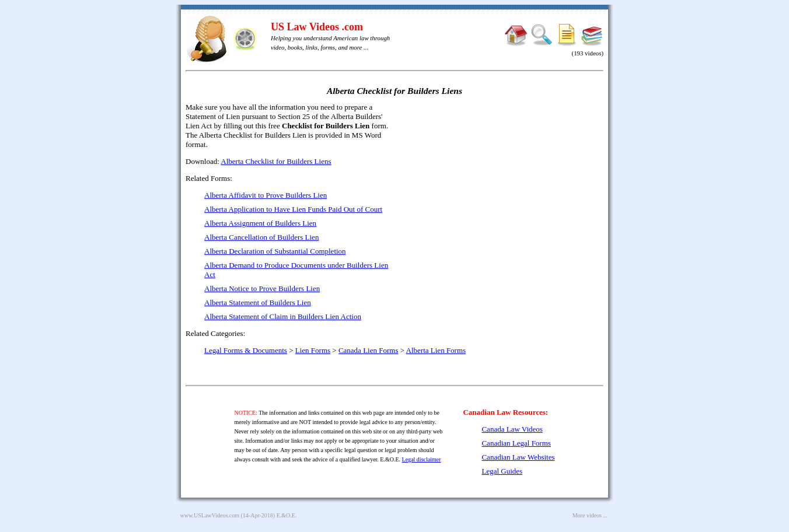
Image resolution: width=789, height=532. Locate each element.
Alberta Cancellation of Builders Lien (261, 237)
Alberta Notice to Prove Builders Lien (262, 288)
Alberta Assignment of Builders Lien (260, 223)
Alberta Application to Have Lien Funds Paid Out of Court (293, 209)
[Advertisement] (503, 187)
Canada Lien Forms (369, 350)
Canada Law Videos (512, 429)
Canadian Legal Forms (516, 443)
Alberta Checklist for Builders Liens (276, 161)
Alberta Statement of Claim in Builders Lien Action (283, 316)
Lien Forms (313, 350)
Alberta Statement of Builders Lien (258, 302)
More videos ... (590, 515)
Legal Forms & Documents (246, 350)
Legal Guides (502, 471)
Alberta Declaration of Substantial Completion (275, 251)
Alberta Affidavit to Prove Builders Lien (266, 195)
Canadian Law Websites (518, 457)
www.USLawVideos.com (210, 515)
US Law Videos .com (317, 27)
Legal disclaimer (422, 459)
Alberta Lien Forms (436, 350)
